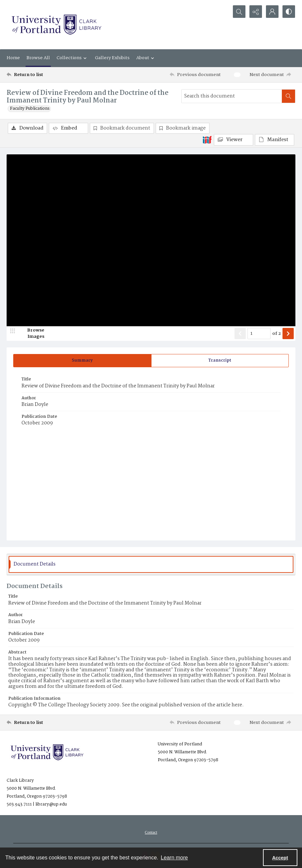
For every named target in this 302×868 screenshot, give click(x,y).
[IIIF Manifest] (275, 140)
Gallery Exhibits (112, 58)
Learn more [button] (174, 858)
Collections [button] (72, 58)
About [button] (146, 58)
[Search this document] (232, 96)
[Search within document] (288, 96)
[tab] (82, 361)
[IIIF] (207, 139)
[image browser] (31, 334)
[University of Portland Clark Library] (56, 25)
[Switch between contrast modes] (289, 12)
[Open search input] (239, 12)
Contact (151, 832)
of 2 (277, 334)
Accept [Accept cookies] (280, 858)
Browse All (38, 58)
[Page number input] (259, 334)
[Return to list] (45, 75)
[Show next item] (288, 334)
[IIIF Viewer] (234, 140)
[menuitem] (151, 832)
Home (13, 58)
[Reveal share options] (256, 12)
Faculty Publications (30, 109)
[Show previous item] (240, 334)
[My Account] (272, 12)
